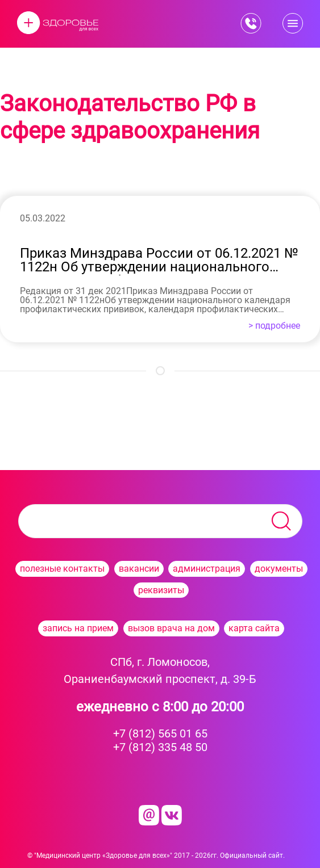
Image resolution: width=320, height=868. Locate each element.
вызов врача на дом (171, 628)
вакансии (139, 569)
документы (279, 569)
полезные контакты (62, 569)
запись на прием (78, 628)
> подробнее (274, 326)
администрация (207, 569)
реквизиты (161, 590)
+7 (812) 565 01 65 (160, 733)
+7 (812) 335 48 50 (160, 747)
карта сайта (254, 628)
